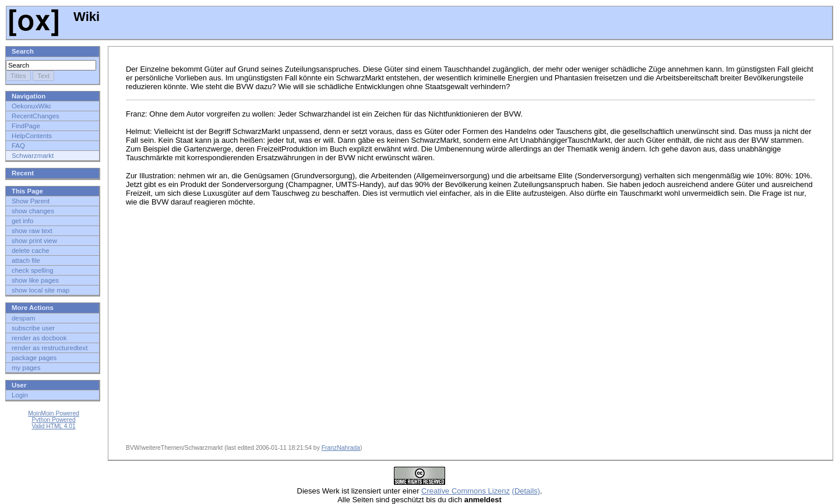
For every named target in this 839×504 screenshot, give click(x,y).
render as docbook (39, 338)
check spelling (33, 270)
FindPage (26, 126)
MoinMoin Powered (54, 413)
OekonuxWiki (31, 106)
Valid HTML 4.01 (53, 426)
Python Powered (53, 420)
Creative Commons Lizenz (466, 491)
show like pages (35, 280)
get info (22, 221)
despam (24, 318)
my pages (26, 368)
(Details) (526, 491)
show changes (33, 211)
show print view (34, 241)
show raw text (32, 231)
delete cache (31, 251)
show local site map (40, 290)
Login (20, 395)
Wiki (54, 17)
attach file (26, 260)
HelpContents (32, 136)
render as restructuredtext (50, 348)
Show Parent (31, 201)
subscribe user (33, 328)
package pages (34, 358)
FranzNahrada (341, 448)
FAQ (18, 146)
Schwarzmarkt (33, 156)
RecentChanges (36, 116)
